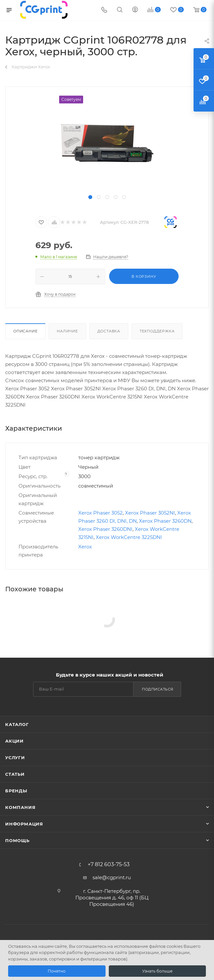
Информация (24, 824)
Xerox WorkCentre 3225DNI (129, 537)
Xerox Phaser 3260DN (165, 521)
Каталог (17, 724)
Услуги (15, 758)
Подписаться (158, 689)
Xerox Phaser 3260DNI (105, 529)
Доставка (109, 331)
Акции (14, 741)
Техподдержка (157, 331)
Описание (25, 331)
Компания (20, 807)
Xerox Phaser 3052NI (150, 513)
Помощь (17, 840)
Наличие (67, 331)
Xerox (85, 547)
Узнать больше (157, 971)
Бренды (16, 791)
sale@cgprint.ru (112, 877)
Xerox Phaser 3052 (101, 513)
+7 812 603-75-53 (109, 865)
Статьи (15, 774)
